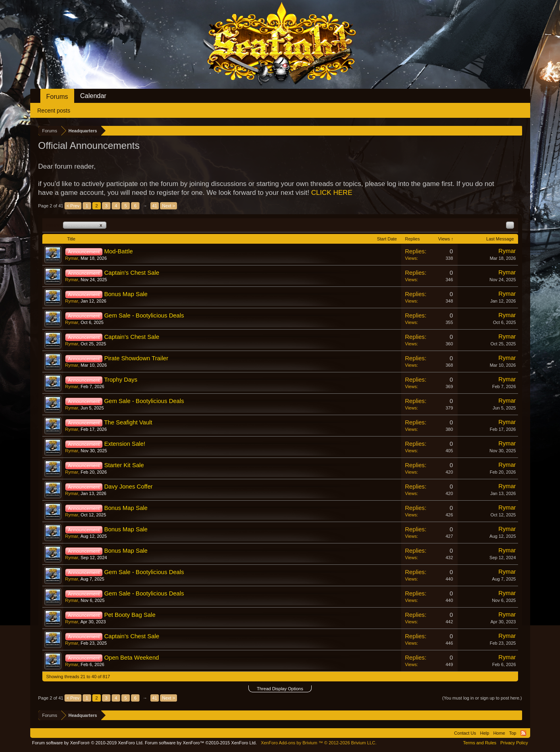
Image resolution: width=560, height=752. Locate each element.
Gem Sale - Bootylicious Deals (144, 315)
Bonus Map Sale (126, 294)
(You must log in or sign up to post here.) (482, 698)
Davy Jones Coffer (128, 487)
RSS (523, 733)
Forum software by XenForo (88, 743)
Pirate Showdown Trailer (136, 358)
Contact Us (465, 733)
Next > (169, 206)
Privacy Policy (514, 743)
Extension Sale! (125, 444)
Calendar (93, 96)
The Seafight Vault (128, 422)
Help (485, 733)
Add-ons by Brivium (319, 743)
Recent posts (54, 111)
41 (154, 206)
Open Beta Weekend (131, 658)
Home (499, 733)
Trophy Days (121, 380)
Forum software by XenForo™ (201, 743)
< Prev (73, 206)
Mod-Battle (118, 251)
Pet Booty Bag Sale (130, 615)
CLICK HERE (332, 193)
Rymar (72, 258)
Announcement (85, 225)
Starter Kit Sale (124, 465)
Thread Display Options (280, 689)
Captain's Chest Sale (131, 273)
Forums (57, 97)
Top (513, 733)
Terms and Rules (480, 743)
